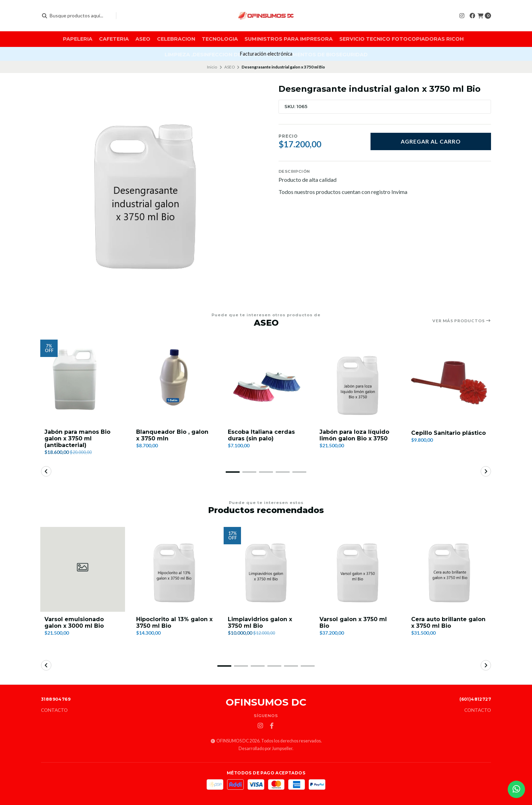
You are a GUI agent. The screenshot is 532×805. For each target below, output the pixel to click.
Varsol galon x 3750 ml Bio (353, 623)
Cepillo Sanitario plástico (448, 433)
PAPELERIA (78, 39)
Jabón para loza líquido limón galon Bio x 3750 (354, 435)
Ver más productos (462, 321)
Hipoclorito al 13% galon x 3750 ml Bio (174, 623)
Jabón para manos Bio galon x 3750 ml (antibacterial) (77, 438)
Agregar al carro (431, 141)
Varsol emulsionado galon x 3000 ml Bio (74, 623)
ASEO (143, 39)
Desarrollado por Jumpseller (265, 749)
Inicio (212, 67)
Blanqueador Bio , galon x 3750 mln (172, 435)
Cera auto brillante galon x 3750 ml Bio (448, 623)
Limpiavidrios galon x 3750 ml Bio (260, 623)
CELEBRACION (176, 39)
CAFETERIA (114, 39)
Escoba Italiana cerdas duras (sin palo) (261, 435)
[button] (233, 472)
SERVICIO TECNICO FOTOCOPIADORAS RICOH (401, 39)
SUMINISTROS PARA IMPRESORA (289, 39)
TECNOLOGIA (220, 39)
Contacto (54, 710)
